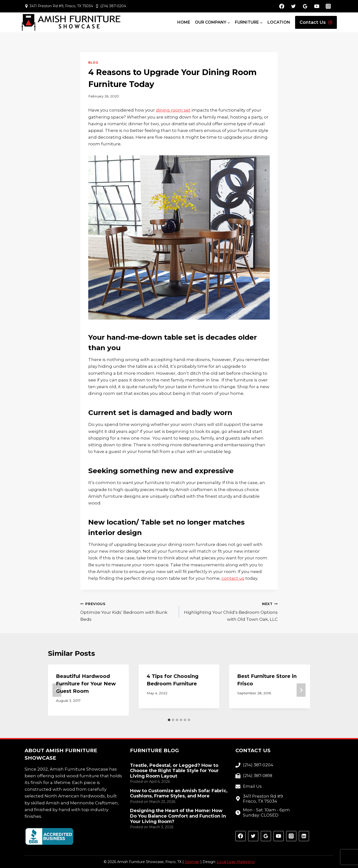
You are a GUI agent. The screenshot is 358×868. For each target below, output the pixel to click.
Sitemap (192, 862)
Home (184, 22)
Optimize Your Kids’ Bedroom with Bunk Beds (128, 611)
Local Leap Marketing (236, 862)
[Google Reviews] (305, 6)
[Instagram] (328, 6)
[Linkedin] (304, 836)
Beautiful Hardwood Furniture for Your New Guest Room (86, 684)
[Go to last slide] (57, 690)
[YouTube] (317, 6)
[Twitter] (293, 6)
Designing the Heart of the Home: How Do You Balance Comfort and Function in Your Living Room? (178, 816)
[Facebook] (282, 6)
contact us (233, 578)
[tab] (169, 720)
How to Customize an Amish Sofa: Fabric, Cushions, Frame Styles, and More (179, 794)
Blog (93, 62)
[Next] (301, 690)
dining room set (173, 110)
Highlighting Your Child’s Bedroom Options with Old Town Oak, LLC (230, 611)
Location (279, 22)
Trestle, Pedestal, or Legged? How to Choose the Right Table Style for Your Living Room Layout (174, 771)
